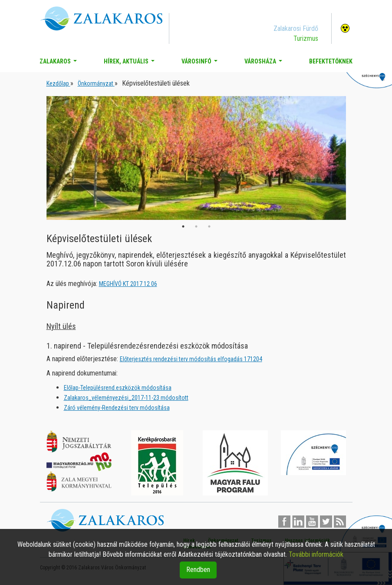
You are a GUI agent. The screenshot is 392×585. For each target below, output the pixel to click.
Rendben (198, 570)
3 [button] (209, 226)
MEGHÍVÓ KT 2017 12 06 (128, 284)
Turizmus (306, 38)
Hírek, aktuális (131, 64)
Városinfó (201, 64)
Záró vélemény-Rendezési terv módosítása (117, 408)
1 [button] (183, 226)
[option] (196, 158)
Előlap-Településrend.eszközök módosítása (118, 388)
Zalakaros (60, 64)
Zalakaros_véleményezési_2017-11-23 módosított (126, 398)
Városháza (265, 64)
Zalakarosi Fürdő (296, 28)
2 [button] (196, 226)
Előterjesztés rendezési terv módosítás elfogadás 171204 (191, 359)
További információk (316, 554)
